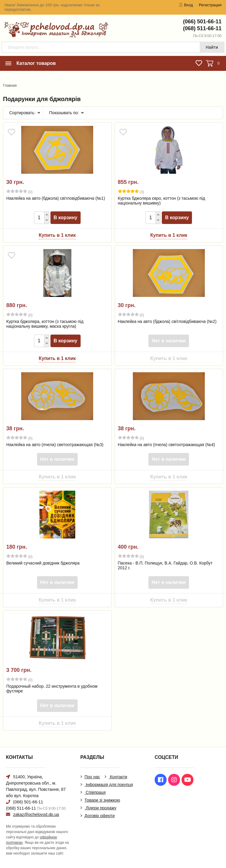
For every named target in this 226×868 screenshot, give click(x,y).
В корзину (66, 218)
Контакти (118, 777)
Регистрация (210, 5)
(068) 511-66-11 (202, 28)
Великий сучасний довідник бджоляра (43, 563)
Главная (10, 86)
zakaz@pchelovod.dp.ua (36, 814)
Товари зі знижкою (102, 800)
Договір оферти (100, 816)
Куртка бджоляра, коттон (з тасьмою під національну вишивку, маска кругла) (45, 324)
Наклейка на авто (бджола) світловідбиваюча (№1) (56, 198)
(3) (131, 192)
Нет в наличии (169, 341)
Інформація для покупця (109, 785)
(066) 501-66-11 (202, 22)
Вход (186, 5)
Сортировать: (22, 113)
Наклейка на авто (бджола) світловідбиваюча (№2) (167, 321)
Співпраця (95, 792)
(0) (19, 192)
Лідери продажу (100, 808)
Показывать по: (64, 113)
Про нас (92, 777)
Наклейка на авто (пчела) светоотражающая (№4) (166, 445)
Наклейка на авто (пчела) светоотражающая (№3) (55, 445)
